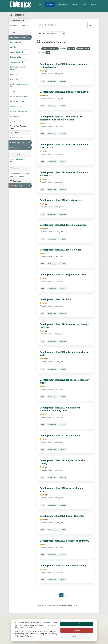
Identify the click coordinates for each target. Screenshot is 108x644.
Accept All (77, 624)
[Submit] (91, 25)
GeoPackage (52, 81)
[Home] (11, 15)
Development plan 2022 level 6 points (60, 250)
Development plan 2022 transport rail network (65, 92)
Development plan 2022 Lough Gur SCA (62, 516)
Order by (40, 33)
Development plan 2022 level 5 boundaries (63, 225)
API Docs (73, 605)
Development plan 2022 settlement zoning (63, 566)
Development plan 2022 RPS (55, 299)
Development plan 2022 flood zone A (60, 436)
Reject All (77, 630)
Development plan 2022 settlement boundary (64, 541)
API (65, 605)
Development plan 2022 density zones (61, 200)
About (74, 5)
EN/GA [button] (84, 5)
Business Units (63, 5)
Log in (94, 5)
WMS (43, 81)
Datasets (50, 5)
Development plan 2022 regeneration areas (63, 275)
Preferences (77, 637)
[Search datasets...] (62, 25)
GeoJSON (63, 81)
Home (40, 5)
